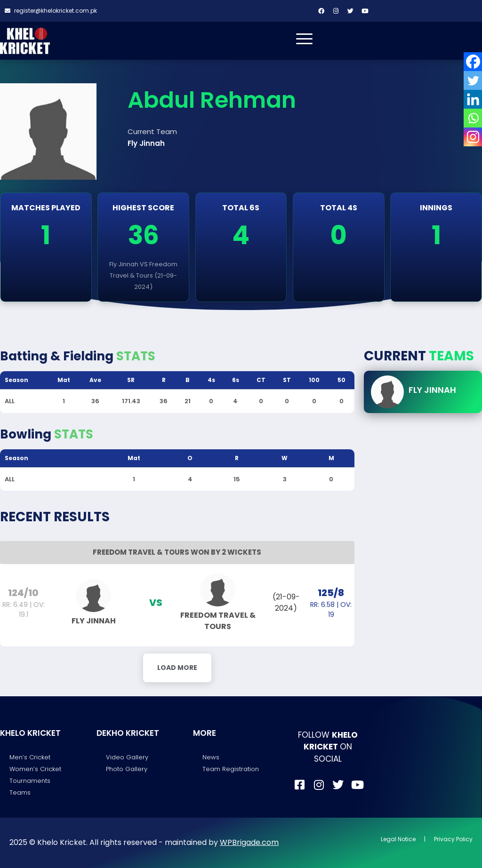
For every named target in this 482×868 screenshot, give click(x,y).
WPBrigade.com (249, 842)
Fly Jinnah (432, 390)
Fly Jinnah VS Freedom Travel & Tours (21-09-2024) (143, 275)
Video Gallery (127, 757)
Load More (177, 668)
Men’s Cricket (30, 757)
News (211, 757)
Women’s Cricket (35, 769)
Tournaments (30, 781)
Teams (20, 792)
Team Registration (231, 769)
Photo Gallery (127, 769)
